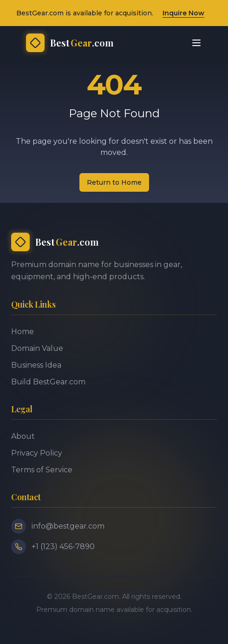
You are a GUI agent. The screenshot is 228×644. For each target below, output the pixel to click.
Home (23, 332)
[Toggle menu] (196, 43)
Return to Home (114, 182)
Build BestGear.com (48, 382)
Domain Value (37, 348)
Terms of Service (42, 470)
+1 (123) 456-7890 (63, 547)
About (23, 436)
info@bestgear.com (68, 526)
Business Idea (36, 365)
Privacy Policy (37, 453)
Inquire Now (183, 13)
